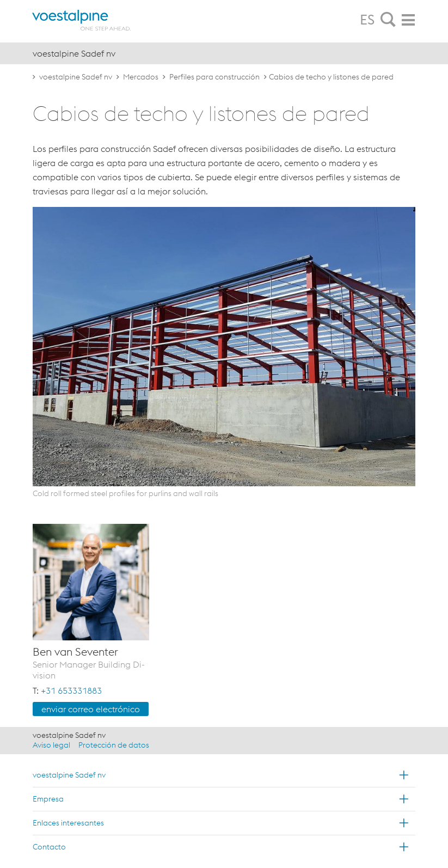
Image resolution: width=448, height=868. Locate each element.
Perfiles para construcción (214, 77)
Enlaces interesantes (68, 823)
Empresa (48, 799)
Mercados (141, 77)
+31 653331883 (71, 690)
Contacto (49, 847)
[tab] (388, 20)
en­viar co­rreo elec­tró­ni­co (91, 709)
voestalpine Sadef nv (76, 77)
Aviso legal (51, 745)
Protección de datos (114, 745)
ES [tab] (367, 20)
